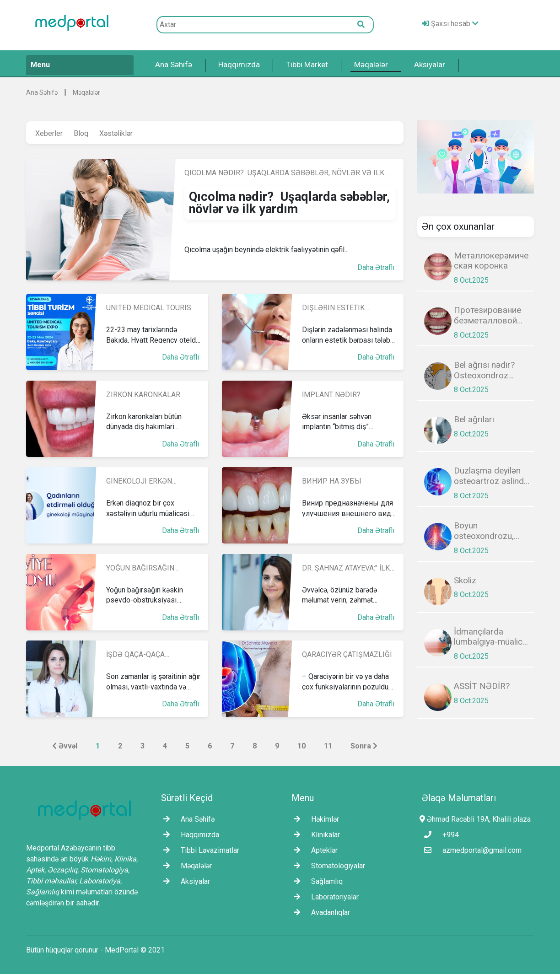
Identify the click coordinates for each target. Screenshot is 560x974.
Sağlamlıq (316, 881)
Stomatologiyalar (327, 866)
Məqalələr (371, 65)
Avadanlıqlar (320, 912)
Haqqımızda (239, 65)
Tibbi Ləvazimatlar (199, 850)
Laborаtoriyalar (324, 897)
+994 (439, 835)
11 (328, 746)
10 (302, 746)
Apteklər (313, 850)
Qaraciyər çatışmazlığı (347, 654)
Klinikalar (315, 835)
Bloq (81, 133)
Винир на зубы (332, 481)
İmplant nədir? (331, 395)
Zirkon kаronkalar (143, 395)
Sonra (364, 746)
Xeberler (49, 133)
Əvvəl (65, 746)
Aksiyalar (430, 65)
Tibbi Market (307, 65)
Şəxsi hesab (450, 24)
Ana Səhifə (174, 65)
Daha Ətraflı (376, 267)
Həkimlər (314, 819)
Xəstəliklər (116, 133)
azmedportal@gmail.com (471, 850)
